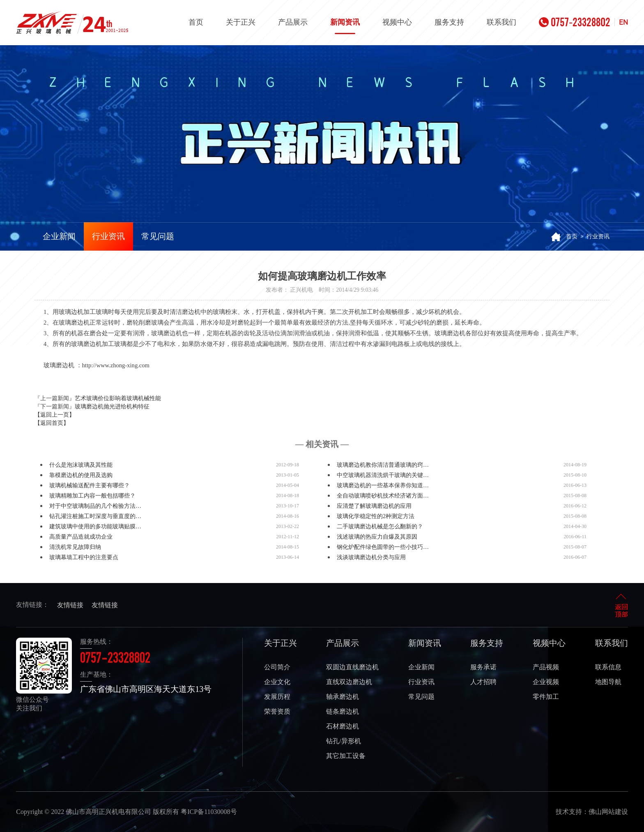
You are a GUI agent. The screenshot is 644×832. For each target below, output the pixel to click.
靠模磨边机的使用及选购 (81, 475)
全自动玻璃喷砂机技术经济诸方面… (383, 496)
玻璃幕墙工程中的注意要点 (84, 557)
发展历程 (277, 697)
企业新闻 (59, 236)
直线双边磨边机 (349, 682)
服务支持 (449, 22)
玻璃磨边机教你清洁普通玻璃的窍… (383, 465)
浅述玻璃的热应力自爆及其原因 (377, 537)
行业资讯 (108, 236)
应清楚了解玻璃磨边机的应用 (374, 506)
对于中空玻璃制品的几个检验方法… (95, 506)
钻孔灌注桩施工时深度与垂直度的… (95, 516)
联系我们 (501, 22)
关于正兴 (241, 22)
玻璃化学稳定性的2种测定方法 (376, 516)
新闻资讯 (345, 26)
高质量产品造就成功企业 (81, 537)
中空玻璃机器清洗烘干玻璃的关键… (383, 475)
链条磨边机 (343, 711)
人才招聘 (483, 682)
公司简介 (277, 667)
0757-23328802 (575, 22)
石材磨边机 (343, 726)
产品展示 (293, 22)
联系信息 (608, 667)
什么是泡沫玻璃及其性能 (81, 465)
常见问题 (158, 236)
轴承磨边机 (343, 697)
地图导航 (608, 682)
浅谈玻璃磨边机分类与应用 (371, 557)
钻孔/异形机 (343, 741)
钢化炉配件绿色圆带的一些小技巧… (383, 547)
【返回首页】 (52, 423)
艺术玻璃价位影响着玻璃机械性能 (118, 398)
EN (623, 22)
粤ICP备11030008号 (209, 812)
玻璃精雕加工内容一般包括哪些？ (92, 496)
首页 (196, 22)
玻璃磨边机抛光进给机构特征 (112, 407)
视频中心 (397, 22)
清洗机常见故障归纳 (75, 547)
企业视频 (546, 682)
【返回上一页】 (55, 415)
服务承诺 (483, 667)
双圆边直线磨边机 (352, 667)
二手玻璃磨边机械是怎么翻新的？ (380, 527)
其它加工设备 (346, 756)
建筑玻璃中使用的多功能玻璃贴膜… (95, 527)
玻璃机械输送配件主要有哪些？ (90, 485)
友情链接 (70, 605)
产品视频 (546, 667)
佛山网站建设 (608, 812)
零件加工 (546, 697)
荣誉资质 (277, 711)
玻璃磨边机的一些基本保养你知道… (383, 485)
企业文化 (277, 682)
